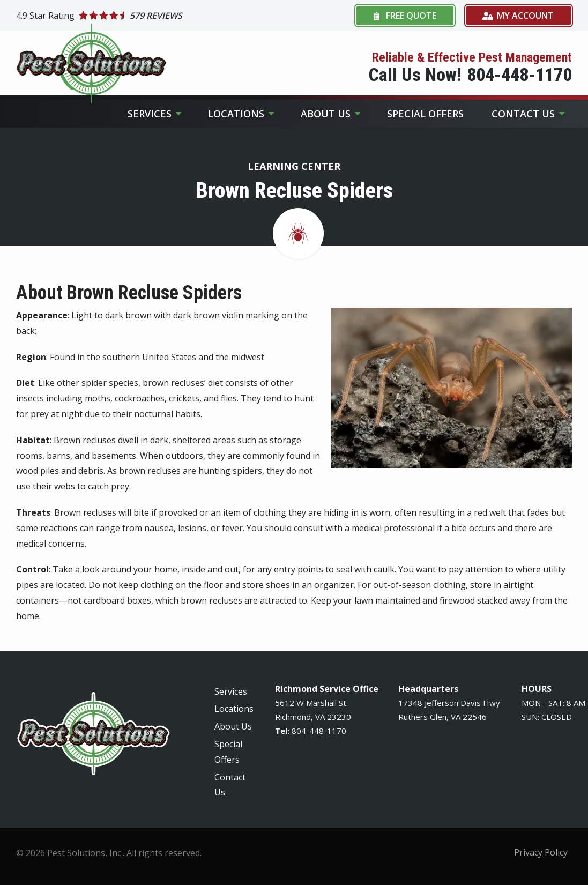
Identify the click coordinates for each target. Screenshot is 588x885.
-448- (317, 731)
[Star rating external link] (155, 16)
